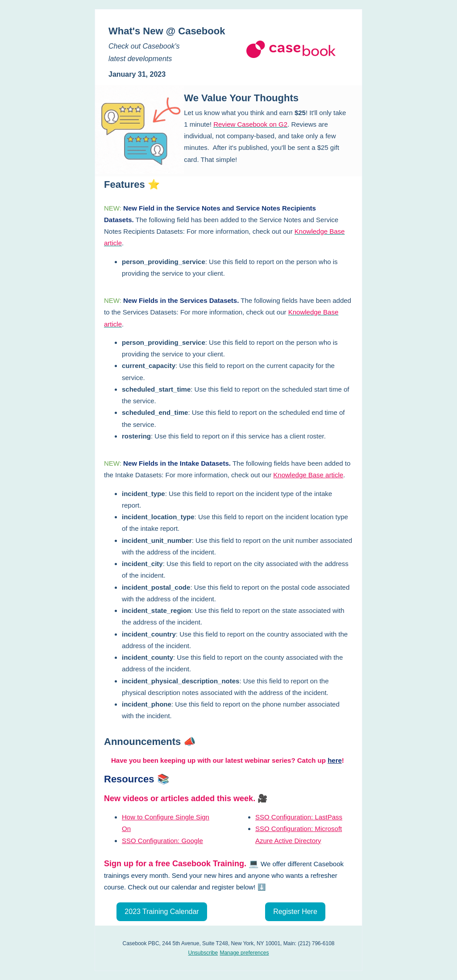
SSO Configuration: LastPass (299, 817)
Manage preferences (244, 953)
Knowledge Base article (308, 475)
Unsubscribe (203, 953)
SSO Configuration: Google (162, 841)
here (335, 760)
